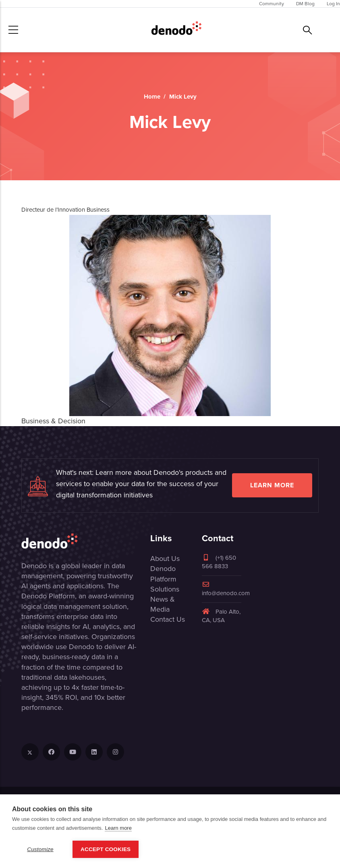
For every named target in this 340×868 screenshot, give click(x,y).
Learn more (272, 485)
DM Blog (305, 4)
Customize (40, 849)
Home (152, 97)
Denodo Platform (163, 574)
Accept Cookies (106, 849)
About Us (165, 559)
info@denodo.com (226, 589)
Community (272, 4)
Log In (333, 4)
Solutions (165, 589)
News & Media (163, 604)
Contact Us (168, 619)
